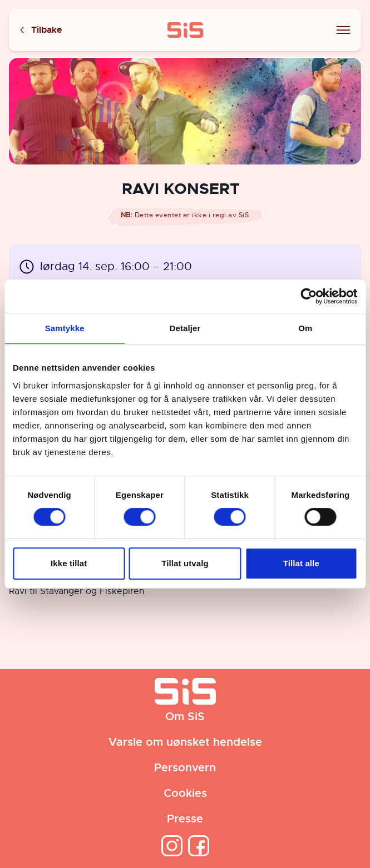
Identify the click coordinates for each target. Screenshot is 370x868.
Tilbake (40, 30)
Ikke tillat (69, 563)
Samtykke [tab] (65, 328)
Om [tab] (305, 328)
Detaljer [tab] (185, 328)
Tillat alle (301, 563)
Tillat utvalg (185, 563)
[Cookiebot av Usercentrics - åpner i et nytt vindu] (309, 296)
